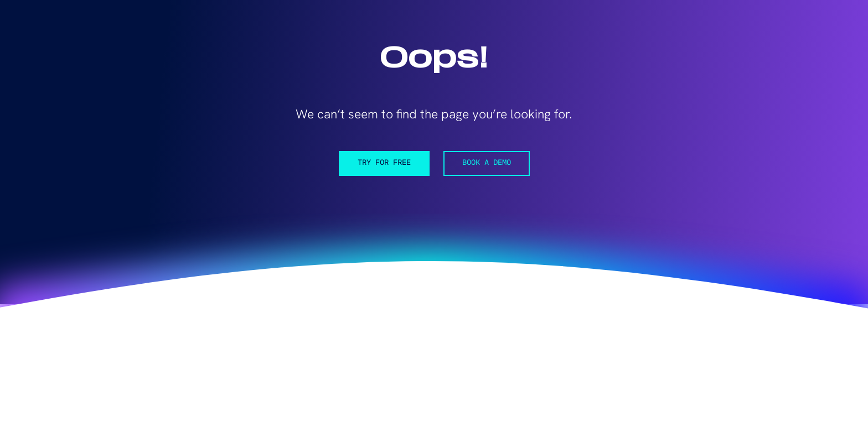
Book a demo (487, 163)
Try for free (384, 163)
